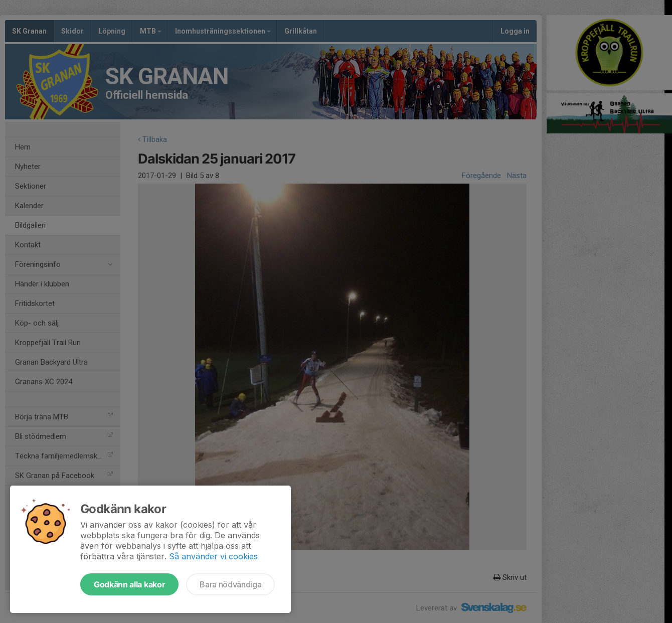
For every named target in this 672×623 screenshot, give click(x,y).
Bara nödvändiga (230, 584)
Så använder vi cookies (213, 556)
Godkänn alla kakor (129, 584)
